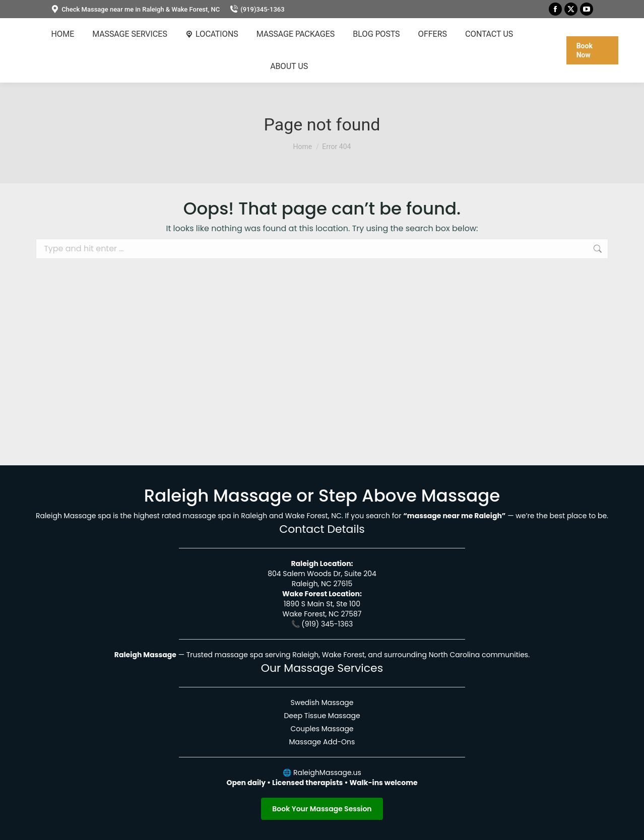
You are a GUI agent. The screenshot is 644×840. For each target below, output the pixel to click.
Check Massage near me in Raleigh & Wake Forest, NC (135, 9)
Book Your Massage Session (322, 809)
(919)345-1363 (257, 9)
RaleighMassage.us (327, 773)
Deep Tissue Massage (322, 716)
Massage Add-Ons (322, 742)
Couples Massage (322, 729)
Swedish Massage (322, 703)
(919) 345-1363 (327, 624)
